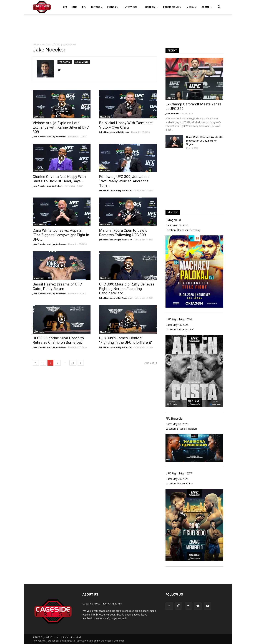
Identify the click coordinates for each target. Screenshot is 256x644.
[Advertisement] (128, 27)
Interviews (132, 7)
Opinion (152, 7)
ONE (75, 7)
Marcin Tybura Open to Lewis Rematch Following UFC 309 (123, 233)
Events (113, 7)
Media (191, 7)
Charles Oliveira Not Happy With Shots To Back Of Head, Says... (59, 179)
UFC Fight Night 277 (179, 473)
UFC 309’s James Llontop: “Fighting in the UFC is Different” (126, 340)
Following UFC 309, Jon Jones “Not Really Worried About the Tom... (124, 181)
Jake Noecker (40, 137)
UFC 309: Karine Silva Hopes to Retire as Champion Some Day (58, 340)
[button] (219, 5)
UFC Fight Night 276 (179, 319)
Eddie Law (123, 132)
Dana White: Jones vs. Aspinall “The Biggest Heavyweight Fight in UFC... (61, 235)
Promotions (172, 7)
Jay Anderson (59, 137)
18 (73, 363)
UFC (65, 7)
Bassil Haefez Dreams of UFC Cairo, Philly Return (57, 286)
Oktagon (97, 7)
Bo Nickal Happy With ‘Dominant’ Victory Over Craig (126, 125)
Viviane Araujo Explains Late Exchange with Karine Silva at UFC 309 (61, 127)
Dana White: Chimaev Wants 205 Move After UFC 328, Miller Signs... (205, 141)
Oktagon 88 (173, 220)
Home (36, 44)
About (207, 7)
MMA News (39, 117)
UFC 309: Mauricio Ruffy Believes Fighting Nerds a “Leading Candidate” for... (127, 289)
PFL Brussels (174, 419)
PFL (84, 7)
